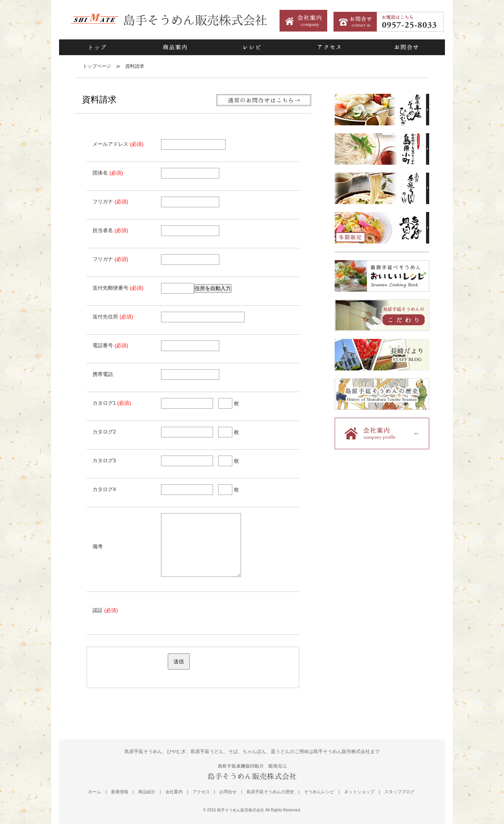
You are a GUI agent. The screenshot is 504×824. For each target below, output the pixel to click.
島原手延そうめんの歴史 (270, 792)
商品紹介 (147, 792)
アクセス (329, 47)
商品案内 (175, 47)
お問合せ (406, 47)
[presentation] (221, 613)
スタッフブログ (399, 792)
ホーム (95, 792)
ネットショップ (359, 792)
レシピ (252, 47)
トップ (98, 47)
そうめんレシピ (319, 792)
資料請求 (135, 66)
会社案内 (174, 792)
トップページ (97, 66)
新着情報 (120, 792)
